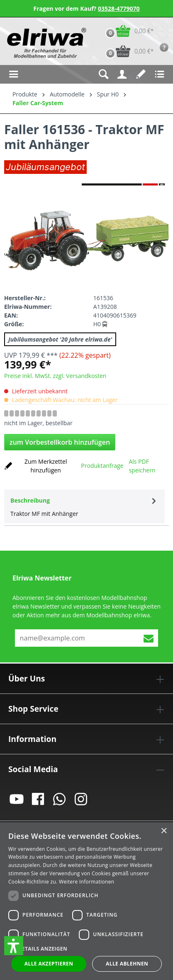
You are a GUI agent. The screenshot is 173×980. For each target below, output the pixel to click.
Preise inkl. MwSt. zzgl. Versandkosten (55, 376)
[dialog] (86, 901)
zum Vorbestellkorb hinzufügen (60, 442)
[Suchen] (104, 74)
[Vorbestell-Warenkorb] (128, 51)
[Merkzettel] (141, 74)
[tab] (84, 506)
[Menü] (13, 74)
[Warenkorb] (128, 31)
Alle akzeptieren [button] (49, 964)
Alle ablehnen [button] (127, 964)
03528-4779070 (119, 8)
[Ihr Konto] (122, 74)
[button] (14, 946)
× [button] (164, 831)
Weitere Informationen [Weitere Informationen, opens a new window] (87, 882)
